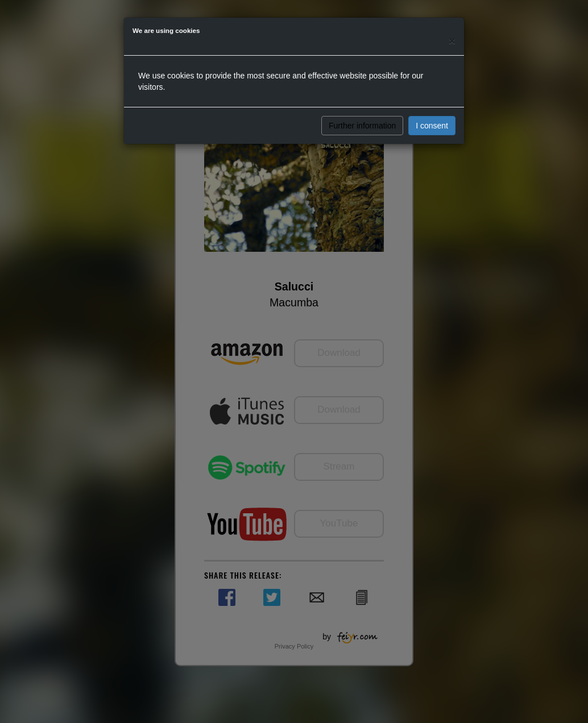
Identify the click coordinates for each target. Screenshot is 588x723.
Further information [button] (362, 126)
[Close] (452, 41)
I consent (432, 126)
